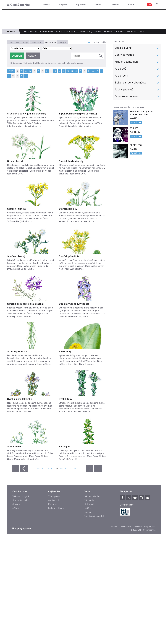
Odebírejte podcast (127, 96)
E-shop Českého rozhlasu (129, 108)
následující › (90, 468)
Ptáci (11, 42)
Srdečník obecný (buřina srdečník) (27, 114)
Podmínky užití (140, 527)
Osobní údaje (125, 527)
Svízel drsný (14, 447)
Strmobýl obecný (17, 351)
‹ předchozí (24, 468)
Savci (18, 42)
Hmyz (26, 42)
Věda (98, 32)
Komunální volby (21, 500)
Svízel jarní (65, 447)
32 (75, 468)
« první (16, 468)
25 (43, 468)
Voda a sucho (123, 48)
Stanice (98, 5)
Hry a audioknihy (66, 32)
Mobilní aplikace (56, 508)
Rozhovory (30, 32)
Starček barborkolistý (71, 161)
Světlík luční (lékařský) (20, 399)
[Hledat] (157, 5)
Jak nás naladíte (92, 496)
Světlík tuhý (66, 399)
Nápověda (89, 500)
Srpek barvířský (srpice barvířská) (78, 114)
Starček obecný (16, 256)
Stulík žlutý (65, 351)
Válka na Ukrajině (21, 496)
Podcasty (53, 504)
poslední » (98, 468)
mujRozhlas (81, 5)
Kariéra (87, 508)
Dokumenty (85, 32)
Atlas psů (62, 42)
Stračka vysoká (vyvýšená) (74, 304)
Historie (132, 32)
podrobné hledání (99, 42)
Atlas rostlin (122, 76)
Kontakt (88, 512)
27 (52, 468)
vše (11, 71)
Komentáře (46, 32)
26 (48, 468)
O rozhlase (115, 5)
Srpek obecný (15, 161)
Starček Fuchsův (17, 209)
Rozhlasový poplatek (94, 516)
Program (63, 5)
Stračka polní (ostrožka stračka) (25, 304)
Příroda (108, 32)
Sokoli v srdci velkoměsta (130, 83)
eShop (16, 508)
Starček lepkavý (68, 209)
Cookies (113, 527)
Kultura (120, 32)
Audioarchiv (54, 500)
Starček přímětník (69, 256)
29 (61, 468)
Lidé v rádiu (90, 504)
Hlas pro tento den (126, 62)
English (152, 527)
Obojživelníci (37, 42)
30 (66, 468)
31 (71, 468)
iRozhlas (47, 5)
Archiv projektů (124, 90)
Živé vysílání (54, 496)
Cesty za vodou (124, 55)
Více (143, 32)
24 (38, 468)
